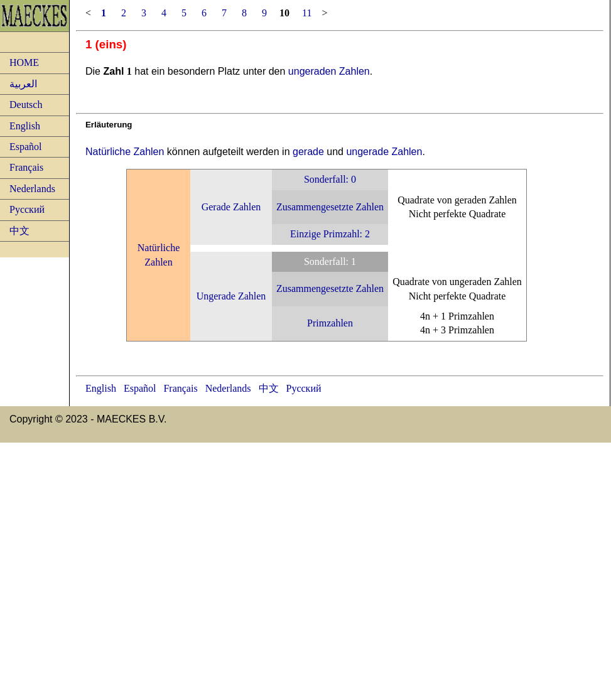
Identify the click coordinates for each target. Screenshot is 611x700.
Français (26, 167)
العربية (23, 84)
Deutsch (26, 105)
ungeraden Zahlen (329, 71)
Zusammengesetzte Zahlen (330, 207)
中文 (19, 231)
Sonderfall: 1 (330, 261)
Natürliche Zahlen (125, 152)
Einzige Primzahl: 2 (330, 234)
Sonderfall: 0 (330, 179)
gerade (308, 152)
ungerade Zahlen (384, 152)
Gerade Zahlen (231, 207)
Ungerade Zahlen (231, 296)
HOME (24, 62)
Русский (27, 209)
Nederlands (32, 189)
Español (26, 147)
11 (307, 13)
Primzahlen (330, 323)
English (25, 126)
